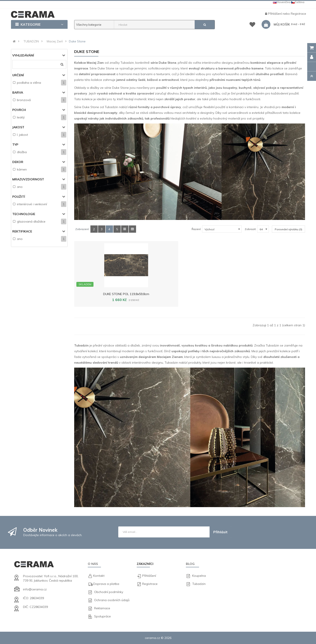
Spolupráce (102, 616)
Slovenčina (282, 2)
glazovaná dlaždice (31, 221)
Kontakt (99, 576)
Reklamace (102, 608)
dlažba (22, 152)
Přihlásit (220, 532)
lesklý (21, 117)
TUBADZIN (31, 41)
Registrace (298, 14)
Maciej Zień (55, 41)
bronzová (24, 100)
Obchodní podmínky (109, 592)
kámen (22, 169)
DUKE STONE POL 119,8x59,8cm (101, 294)
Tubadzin (199, 584)
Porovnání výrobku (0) (288, 229)
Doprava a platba (106, 584)
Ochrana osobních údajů (112, 600)
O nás (93, 564)
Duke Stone (77, 41)
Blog (190, 564)
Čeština (298, 2)
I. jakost (22, 135)
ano (20, 187)
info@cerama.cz (35, 589)
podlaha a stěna (29, 83)
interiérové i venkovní (32, 204)
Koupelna (199, 576)
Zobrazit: (250, 229)
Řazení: (196, 229)
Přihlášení (275, 14)
